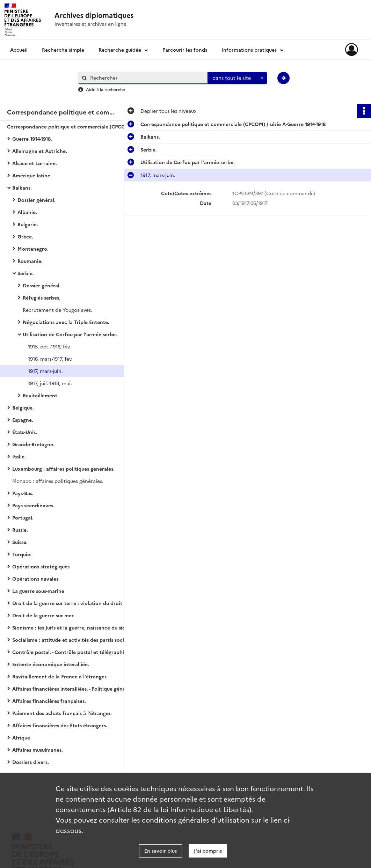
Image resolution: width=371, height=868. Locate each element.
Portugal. (23, 517)
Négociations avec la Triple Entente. (66, 322)
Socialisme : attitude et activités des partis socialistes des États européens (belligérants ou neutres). (82, 640)
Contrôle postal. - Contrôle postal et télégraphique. (73, 652)
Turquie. (22, 554)
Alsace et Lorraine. (35, 163)
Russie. (20, 530)
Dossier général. (37, 200)
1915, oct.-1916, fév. (49, 346)
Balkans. (22, 187)
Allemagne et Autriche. (40, 151)
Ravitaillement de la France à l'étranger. (60, 676)
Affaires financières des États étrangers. (60, 725)
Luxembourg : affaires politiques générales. (63, 469)
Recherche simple (63, 50)
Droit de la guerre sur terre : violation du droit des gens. (79, 603)
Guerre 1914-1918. (32, 139)
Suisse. (20, 542)
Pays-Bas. (23, 493)
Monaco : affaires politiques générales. (58, 481)
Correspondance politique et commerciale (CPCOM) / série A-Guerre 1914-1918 (77, 126)
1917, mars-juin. (45, 371)
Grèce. (25, 236)
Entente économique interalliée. (51, 664)
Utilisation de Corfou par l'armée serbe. (70, 334)
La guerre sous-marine (38, 591)
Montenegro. (33, 249)
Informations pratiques (249, 50)
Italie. (19, 456)
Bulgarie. (28, 224)
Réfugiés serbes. (42, 297)
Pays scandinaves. (33, 505)
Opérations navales (35, 579)
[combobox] (237, 78)
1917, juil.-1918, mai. (50, 383)
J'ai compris (208, 851)
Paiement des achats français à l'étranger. (62, 713)
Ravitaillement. (41, 395)
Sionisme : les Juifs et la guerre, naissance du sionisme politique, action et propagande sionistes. (82, 627)
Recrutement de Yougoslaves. (57, 310)
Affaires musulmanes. (38, 750)
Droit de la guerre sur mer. (43, 615)
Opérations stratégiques (41, 566)
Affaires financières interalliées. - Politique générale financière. (82, 689)
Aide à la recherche (106, 89)
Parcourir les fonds (185, 50)
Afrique (21, 737)
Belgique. (23, 407)
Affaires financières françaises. (49, 701)
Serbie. (26, 273)
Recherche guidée (120, 50)
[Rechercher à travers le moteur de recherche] (146, 78)
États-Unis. (25, 432)
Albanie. (27, 212)
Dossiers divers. (31, 762)
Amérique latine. (32, 175)
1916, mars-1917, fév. (50, 359)
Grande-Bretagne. (33, 444)
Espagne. (23, 420)
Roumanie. (30, 261)
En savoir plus (161, 851)
